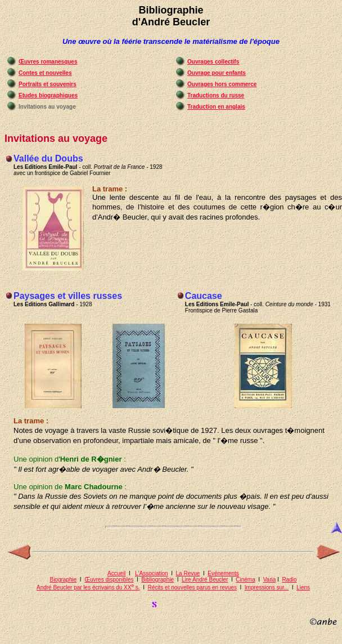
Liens (303, 587)
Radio (289, 580)
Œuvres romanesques (48, 62)
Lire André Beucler (205, 580)
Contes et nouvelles (45, 73)
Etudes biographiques (48, 95)
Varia (270, 580)
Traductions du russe (216, 95)
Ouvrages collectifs (213, 62)
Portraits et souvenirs (48, 84)
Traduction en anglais (216, 107)
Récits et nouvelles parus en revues (192, 587)
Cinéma (245, 580)
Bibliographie (157, 580)
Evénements (223, 573)
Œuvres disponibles (109, 580)
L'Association (152, 573)
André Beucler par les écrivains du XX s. (88, 587)
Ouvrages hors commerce (222, 84)
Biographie (63, 580)
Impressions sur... (267, 587)
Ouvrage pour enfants (217, 73)
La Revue (188, 573)
